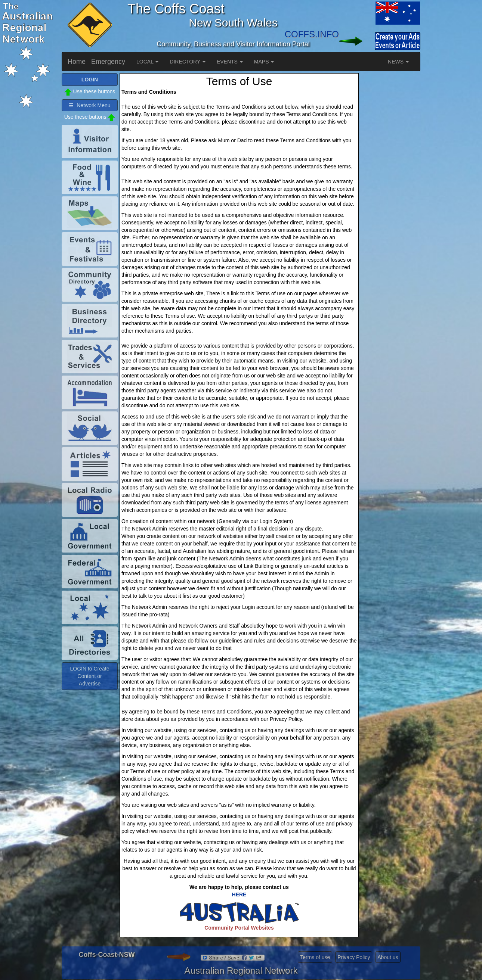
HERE (239, 895)
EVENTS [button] (230, 62)
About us (388, 957)
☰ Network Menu (89, 105)
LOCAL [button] (147, 62)
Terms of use (315, 957)
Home (77, 62)
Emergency (108, 62)
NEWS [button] (398, 62)
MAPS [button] (264, 62)
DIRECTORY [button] (188, 62)
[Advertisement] (390, 185)
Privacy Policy (354, 957)
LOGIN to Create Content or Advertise (89, 676)
